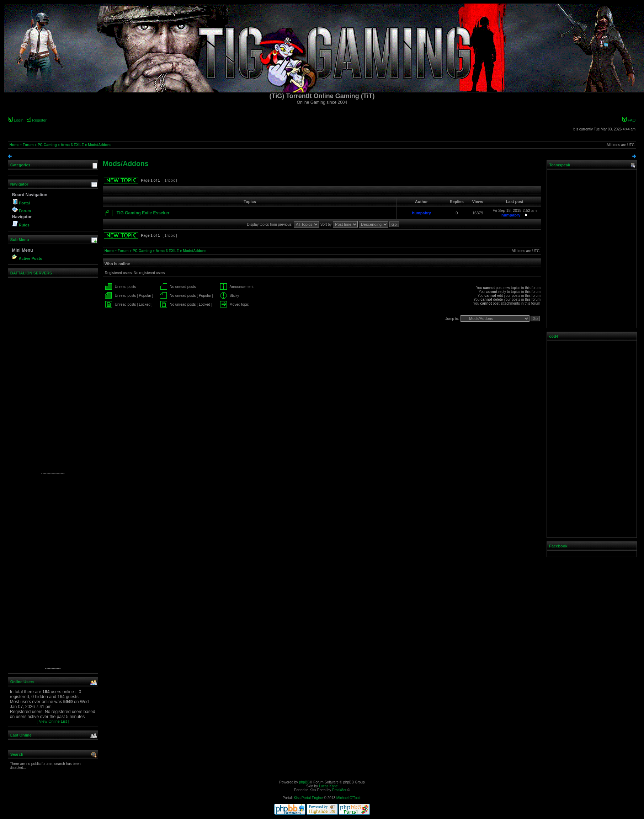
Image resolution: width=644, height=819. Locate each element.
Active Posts (30, 258)
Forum (28, 145)
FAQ (629, 120)
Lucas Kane (328, 786)
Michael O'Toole (349, 798)
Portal (24, 203)
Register (37, 120)
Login (16, 120)
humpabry (422, 213)
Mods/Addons (100, 145)
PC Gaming (47, 145)
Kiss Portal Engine (308, 798)
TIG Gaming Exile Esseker (143, 213)
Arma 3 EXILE (73, 145)
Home (15, 145)
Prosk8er (339, 790)
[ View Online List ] (53, 721)
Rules (24, 225)
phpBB (304, 782)
